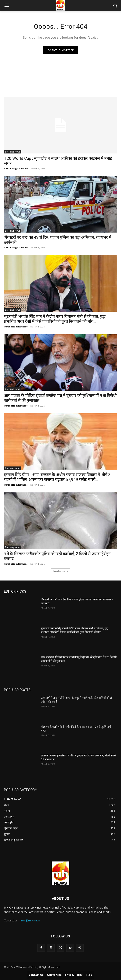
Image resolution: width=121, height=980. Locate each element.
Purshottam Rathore (16, 327)
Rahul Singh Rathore (16, 168)
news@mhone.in (29, 920)
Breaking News (13, 152)
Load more (61, 571)
